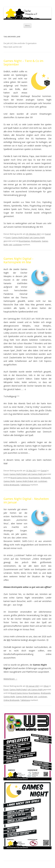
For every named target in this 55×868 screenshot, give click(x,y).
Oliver (46, 686)
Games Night (9, 481)
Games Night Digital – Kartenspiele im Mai (18, 260)
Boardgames (25, 241)
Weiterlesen (10, 679)
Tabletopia (25, 485)
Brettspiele (36, 241)
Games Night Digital (20, 237)
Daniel (48, 234)
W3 (46, 615)
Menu (27, 26)
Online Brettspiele (12, 485)
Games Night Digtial (24, 481)
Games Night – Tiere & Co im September (23, 63)
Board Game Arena (19, 478)
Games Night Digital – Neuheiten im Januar (26, 501)
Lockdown (18, 245)
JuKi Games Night (37, 237)
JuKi (11, 245)
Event (8, 237)
